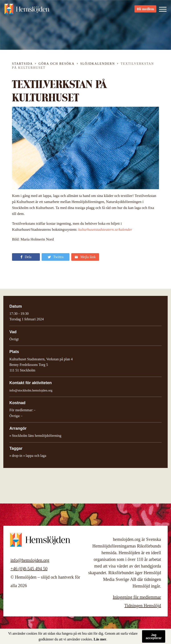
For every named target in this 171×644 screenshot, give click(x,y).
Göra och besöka (56, 64)
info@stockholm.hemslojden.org (31, 390)
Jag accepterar (154, 636)
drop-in (17, 456)
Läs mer (100, 639)
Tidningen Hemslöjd (143, 606)
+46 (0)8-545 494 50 (29, 569)
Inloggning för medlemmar (137, 597)
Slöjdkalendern (98, 64)
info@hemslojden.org (30, 560)
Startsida (22, 64)
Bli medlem (145, 11)
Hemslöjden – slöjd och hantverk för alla (29, 11)
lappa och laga (36, 456)
